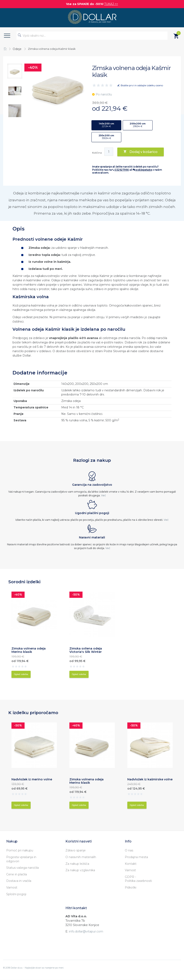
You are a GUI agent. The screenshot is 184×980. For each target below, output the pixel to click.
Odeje (17, 49)
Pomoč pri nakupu (20, 850)
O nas (129, 850)
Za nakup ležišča (77, 864)
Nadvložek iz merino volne (32, 779)
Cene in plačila (17, 874)
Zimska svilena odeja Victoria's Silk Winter (86, 650)
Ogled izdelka (21, 674)
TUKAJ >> (111, 4)
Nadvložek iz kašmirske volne (150, 779)
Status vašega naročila (23, 868)
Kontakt (131, 864)
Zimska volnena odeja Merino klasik (29, 650)
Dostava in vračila (19, 881)
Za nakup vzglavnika (80, 870)
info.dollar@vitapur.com (86, 931)
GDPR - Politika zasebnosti (138, 879)
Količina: (97, 153)
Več (103, 495)
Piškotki (131, 887)
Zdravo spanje (76, 850)
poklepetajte (144, 170)
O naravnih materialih (81, 857)
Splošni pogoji (16, 894)
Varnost (12, 887)
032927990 (122, 170)
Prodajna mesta (136, 857)
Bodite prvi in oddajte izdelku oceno (142, 85)
